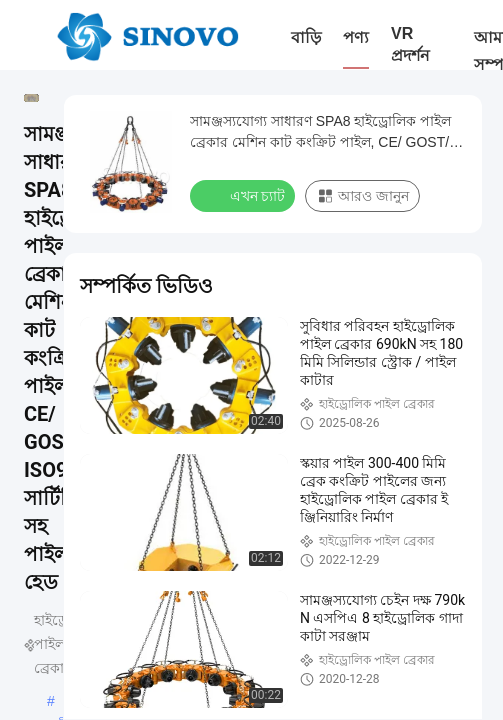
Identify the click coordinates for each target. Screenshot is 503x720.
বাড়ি (306, 37)
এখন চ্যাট (244, 195)
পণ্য (356, 37)
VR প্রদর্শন (410, 44)
